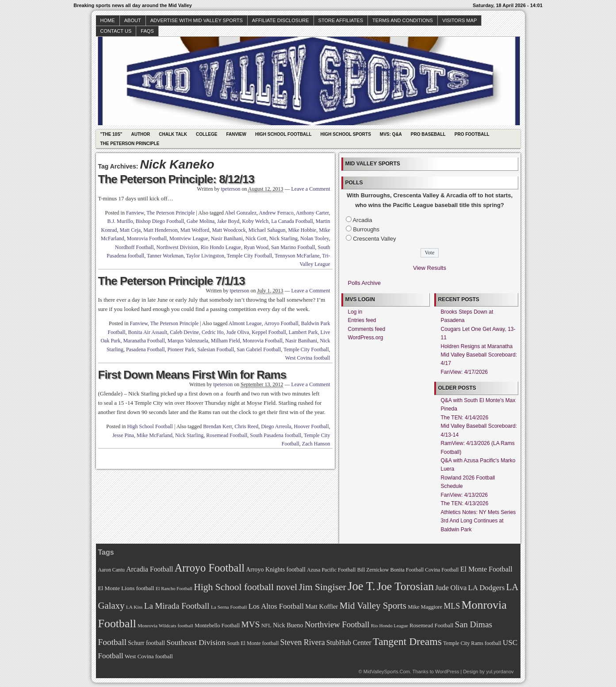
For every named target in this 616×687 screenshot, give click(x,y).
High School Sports (346, 134)
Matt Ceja (130, 230)
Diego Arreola (276, 426)
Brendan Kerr (217, 426)
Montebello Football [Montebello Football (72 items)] (217, 626)
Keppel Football (269, 332)
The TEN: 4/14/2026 (465, 418)
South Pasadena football (275, 435)
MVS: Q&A (391, 134)
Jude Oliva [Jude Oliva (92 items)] (451, 588)
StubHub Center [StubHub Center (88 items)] (349, 643)
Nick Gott (256, 238)
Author (141, 134)
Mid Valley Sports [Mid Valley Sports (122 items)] (373, 606)
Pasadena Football (145, 349)
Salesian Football (216, 349)
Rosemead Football (227, 435)
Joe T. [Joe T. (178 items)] (362, 586)
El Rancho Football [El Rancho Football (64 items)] (174, 589)
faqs (147, 31)
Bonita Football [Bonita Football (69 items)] (407, 570)
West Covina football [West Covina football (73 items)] (149, 656)
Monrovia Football (147, 238)
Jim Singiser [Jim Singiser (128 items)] (323, 587)
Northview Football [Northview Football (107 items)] (337, 624)
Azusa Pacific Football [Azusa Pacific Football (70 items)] (331, 570)
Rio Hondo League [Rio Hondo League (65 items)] (390, 626)
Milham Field (226, 341)
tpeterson (231, 189)
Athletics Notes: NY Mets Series (478, 512)
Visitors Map (459, 20)
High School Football (283, 134)
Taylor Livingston (205, 256)
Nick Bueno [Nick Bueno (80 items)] (288, 625)
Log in (355, 312)
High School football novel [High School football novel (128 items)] (245, 587)
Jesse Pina (123, 435)
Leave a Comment (311, 189)
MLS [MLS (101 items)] (452, 606)
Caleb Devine (184, 332)
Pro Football (472, 134)
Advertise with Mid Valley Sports (197, 20)
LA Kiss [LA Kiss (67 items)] (134, 607)
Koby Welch (255, 221)
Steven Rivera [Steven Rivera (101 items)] (303, 642)
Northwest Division (177, 247)
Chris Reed (247, 426)
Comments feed (367, 329)
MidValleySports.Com (387, 672)
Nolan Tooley (314, 238)
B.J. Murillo (120, 221)
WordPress (447, 672)
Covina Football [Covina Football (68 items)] (442, 570)
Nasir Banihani (227, 238)
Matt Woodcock (229, 230)
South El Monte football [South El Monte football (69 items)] (253, 643)
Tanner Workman (165, 256)
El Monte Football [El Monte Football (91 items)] (486, 569)
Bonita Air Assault (148, 332)
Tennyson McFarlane (297, 256)
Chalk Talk (173, 134)
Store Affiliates (341, 20)
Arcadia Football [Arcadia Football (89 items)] (149, 569)
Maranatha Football (144, 341)
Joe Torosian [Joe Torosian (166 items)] (405, 586)
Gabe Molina (201, 221)
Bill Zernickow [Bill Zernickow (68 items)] (373, 570)
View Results (430, 268)
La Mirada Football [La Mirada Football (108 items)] (177, 606)
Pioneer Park (181, 349)
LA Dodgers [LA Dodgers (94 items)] (486, 588)
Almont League (245, 323)
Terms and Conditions (403, 20)
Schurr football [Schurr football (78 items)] (146, 643)
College (207, 134)
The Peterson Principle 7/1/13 (172, 281)
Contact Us (116, 31)
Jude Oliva (238, 332)
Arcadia (362, 220)
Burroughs (366, 229)
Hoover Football (312, 426)
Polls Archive (364, 283)
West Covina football (308, 358)
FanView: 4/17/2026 (465, 372)
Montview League (189, 238)
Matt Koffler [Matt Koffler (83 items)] (321, 606)
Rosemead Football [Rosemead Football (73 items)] (431, 626)
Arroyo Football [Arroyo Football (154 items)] (210, 568)
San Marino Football (293, 247)
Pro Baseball (428, 134)
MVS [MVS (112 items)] (251, 624)
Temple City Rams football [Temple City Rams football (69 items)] (472, 643)
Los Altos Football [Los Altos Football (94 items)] (276, 606)
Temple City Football (250, 256)
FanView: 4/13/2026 (465, 495)
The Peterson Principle (130, 144)
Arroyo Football (281, 323)
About (133, 20)
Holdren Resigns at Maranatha (477, 346)
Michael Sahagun (267, 230)
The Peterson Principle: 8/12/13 (176, 179)
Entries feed (362, 320)
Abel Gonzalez (241, 213)
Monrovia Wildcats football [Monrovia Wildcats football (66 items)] (165, 626)
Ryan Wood (256, 247)
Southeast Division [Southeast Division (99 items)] (196, 642)
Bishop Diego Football (160, 221)
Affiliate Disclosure (281, 20)
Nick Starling (283, 238)
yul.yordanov (500, 672)
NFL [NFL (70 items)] (266, 626)
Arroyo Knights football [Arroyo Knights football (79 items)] (276, 570)
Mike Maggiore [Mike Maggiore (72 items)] (425, 607)
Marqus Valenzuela (188, 341)
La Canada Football (292, 221)
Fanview (236, 134)
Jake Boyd (228, 221)
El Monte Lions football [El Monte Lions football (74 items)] (126, 588)
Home (108, 20)
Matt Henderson (161, 230)
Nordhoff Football (134, 247)
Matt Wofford (195, 230)
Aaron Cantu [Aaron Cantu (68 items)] (111, 570)
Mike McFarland (155, 435)
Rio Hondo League (221, 247)
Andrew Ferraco (276, 213)
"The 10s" (111, 134)
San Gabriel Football (259, 349)
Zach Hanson (316, 444)
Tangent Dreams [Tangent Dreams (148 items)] (407, 641)
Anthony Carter (312, 213)
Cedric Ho (213, 332)
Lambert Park (303, 332)
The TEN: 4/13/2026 (465, 503)
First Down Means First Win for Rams (192, 375)
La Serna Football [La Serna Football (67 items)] (229, 607)
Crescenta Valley (374, 239)
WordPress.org (366, 338)
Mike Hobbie (302, 230)
